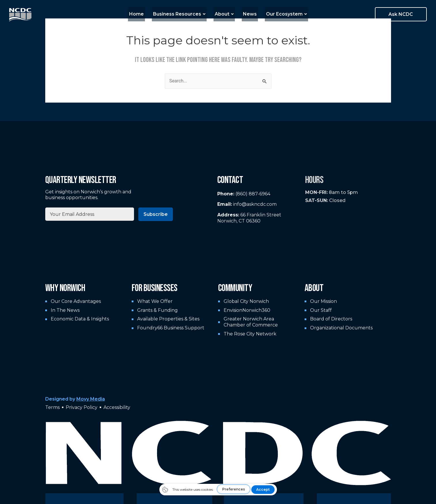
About (224, 14)
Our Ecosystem (282, 14)
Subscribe (156, 214)
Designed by (75, 399)
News (248, 14)
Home (141, 14)
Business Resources (182, 14)
